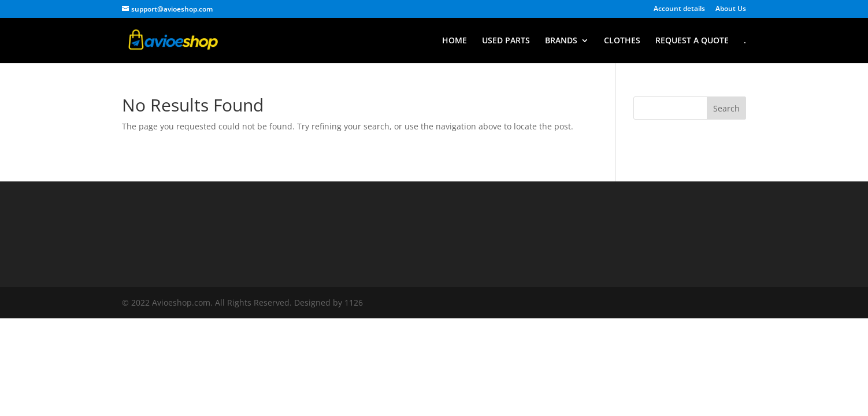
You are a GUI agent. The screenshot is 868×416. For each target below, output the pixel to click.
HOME (455, 41)
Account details (679, 9)
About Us (731, 9)
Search (726, 108)
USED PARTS (506, 41)
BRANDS (561, 41)
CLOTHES (622, 41)
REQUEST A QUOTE (692, 41)
